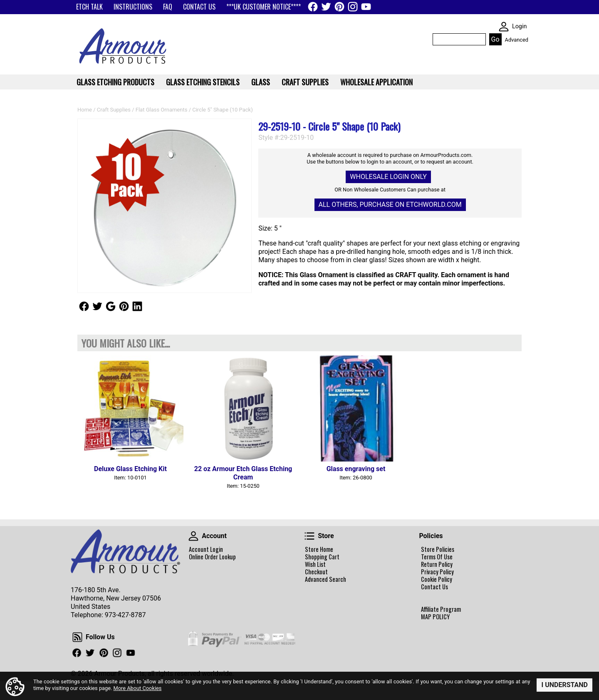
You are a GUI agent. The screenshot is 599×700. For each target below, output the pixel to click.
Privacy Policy (437, 572)
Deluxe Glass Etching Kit (130, 469)
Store (309, 536)
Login (520, 26)
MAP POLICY (435, 617)
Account (193, 536)
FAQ (168, 7)
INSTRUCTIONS (133, 7)
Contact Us (434, 587)
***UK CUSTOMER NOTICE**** (264, 7)
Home (85, 110)
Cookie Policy (437, 579)
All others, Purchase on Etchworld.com (390, 205)
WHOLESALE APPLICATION (376, 82)
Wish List (315, 564)
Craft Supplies (114, 110)
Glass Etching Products (115, 82)
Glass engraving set (356, 469)
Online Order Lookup (212, 557)
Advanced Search (325, 579)
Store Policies (438, 549)
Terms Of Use (437, 557)
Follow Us (84, 306)
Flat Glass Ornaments (162, 110)
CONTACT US (199, 7)
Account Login (206, 549)
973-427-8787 (125, 615)
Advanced (517, 40)
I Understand (564, 685)
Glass (261, 82)
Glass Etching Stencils (203, 82)
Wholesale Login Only (388, 177)
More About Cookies (138, 688)
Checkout (316, 572)
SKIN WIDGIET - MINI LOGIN (504, 27)
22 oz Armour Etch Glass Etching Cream (243, 473)
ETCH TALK (89, 7)
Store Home (319, 549)
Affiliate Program (441, 609)
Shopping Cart (322, 557)
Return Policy (437, 564)
